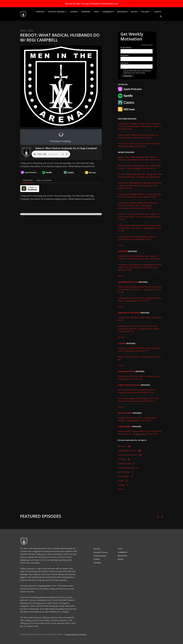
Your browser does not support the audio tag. (51, 154)
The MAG (122, 343)
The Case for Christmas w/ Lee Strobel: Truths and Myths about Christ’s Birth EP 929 (139, 145)
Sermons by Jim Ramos (129, 313)
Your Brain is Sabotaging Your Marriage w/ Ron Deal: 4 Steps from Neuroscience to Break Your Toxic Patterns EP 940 (140, 186)
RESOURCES (122, 12)
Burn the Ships (125, 413)
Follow (145, 12)
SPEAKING (86, 12)
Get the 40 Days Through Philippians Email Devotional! (92, 4)
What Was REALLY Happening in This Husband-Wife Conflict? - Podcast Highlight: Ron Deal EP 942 (139, 167)
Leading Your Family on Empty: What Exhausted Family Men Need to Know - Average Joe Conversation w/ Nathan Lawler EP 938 (138, 205)
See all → (122, 245)
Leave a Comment (44, 180)
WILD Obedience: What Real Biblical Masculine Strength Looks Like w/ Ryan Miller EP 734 (137, 391)
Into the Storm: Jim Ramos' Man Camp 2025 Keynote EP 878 (140, 319)
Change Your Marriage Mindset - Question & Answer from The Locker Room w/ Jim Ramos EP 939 (140, 195)
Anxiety (123, 481)
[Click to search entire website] (161, 16)
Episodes (40, 12)
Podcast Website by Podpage (75, 634)
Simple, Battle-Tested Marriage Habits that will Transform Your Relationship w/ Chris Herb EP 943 (139, 158)
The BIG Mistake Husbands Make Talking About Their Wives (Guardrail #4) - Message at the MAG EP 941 (140, 176)
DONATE (74, 12)
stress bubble (125, 427)
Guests (158, 12)
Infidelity (123, 485)
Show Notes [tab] (28, 180)
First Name (125, 55)
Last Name (124, 63)
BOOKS (134, 12)
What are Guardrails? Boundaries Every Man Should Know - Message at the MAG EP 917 (139, 349)
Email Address (126, 48)
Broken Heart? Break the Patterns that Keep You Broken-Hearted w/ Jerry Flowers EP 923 (138, 136)
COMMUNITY (108, 12)
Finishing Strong (127, 371)
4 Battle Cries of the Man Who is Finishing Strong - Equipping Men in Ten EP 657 (139, 378)
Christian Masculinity (129, 385)
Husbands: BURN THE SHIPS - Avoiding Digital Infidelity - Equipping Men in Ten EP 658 (137, 419)
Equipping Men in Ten (128, 282)
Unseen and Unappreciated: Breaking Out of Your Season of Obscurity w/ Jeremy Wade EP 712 (138, 400)
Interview (123, 251)
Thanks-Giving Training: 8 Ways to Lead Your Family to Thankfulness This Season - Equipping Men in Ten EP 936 (140, 228)
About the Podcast (101, 552)
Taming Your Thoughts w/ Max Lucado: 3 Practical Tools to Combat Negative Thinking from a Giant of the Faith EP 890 (139, 126)
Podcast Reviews (57, 12)
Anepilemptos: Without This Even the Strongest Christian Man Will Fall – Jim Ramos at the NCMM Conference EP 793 (138, 329)
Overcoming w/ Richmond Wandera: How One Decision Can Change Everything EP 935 (137, 238)
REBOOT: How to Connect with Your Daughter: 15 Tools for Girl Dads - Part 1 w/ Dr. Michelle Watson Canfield (139, 217)
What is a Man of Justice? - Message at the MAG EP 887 (139, 358)
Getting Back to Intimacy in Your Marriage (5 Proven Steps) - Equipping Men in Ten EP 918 (140, 299)
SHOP (96, 12)
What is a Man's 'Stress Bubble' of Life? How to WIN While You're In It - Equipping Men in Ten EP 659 (140, 433)
